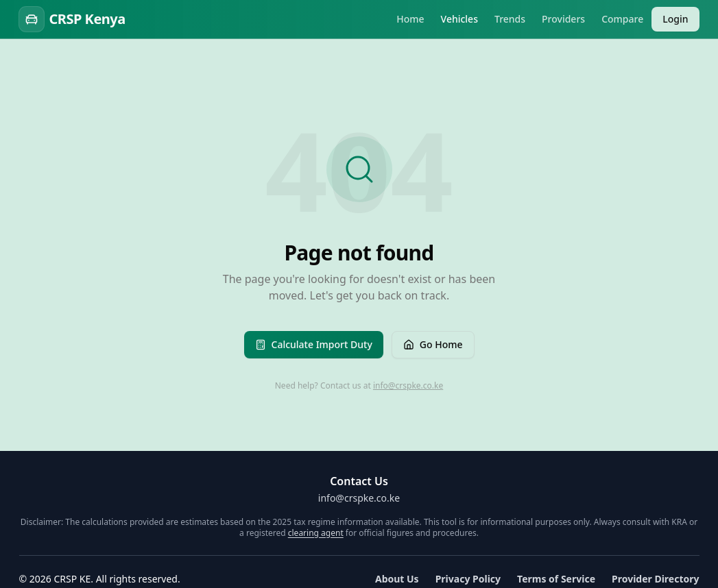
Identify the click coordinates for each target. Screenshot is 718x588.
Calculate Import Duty (314, 344)
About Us (397, 579)
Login (675, 19)
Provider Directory (656, 579)
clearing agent (316, 533)
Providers (563, 19)
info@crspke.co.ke (408, 385)
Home (410, 19)
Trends (510, 19)
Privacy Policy (468, 579)
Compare (622, 19)
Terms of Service (556, 579)
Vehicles (459, 19)
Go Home (433, 344)
